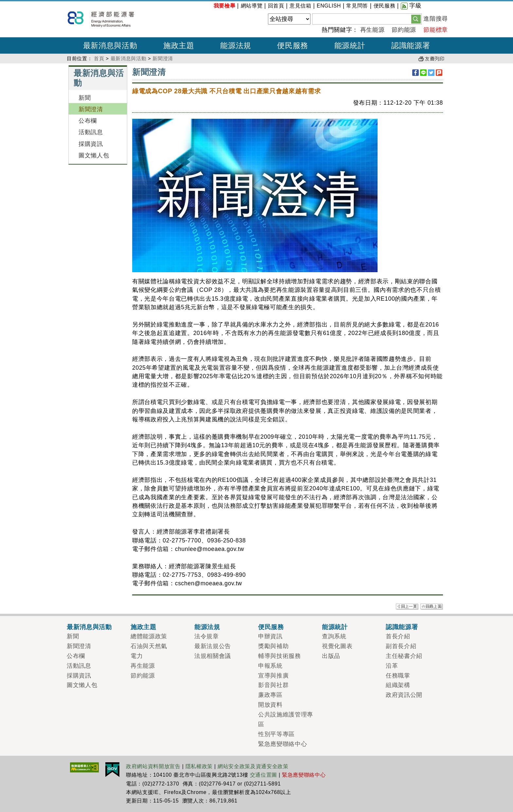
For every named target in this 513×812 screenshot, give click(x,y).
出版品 (331, 656)
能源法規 (207, 627)
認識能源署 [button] (411, 45)
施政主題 (143, 627)
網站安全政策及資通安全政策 (253, 766)
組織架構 (398, 685)
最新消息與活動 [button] (110, 45)
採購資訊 (91, 144)
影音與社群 (273, 685)
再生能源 (372, 30)
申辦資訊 (270, 636)
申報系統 (270, 666)
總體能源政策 (149, 636)
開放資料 (270, 705)
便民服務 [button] (293, 45)
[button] (416, 19)
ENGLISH (329, 6)
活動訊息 (91, 132)
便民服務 (385, 6)
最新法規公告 (213, 646)
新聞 (85, 98)
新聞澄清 (163, 58)
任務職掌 (398, 676)
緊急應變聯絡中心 (283, 744)
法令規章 (207, 636)
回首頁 (276, 6)
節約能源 (404, 30)
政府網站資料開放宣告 (153, 766)
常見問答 (357, 6)
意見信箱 (301, 6)
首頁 (99, 58)
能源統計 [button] (350, 45)
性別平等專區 (276, 734)
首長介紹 (398, 636)
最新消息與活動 (129, 58)
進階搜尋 (436, 19)
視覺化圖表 (337, 646)
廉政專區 (270, 695)
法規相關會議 (213, 656)
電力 (137, 656)
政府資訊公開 (404, 695)
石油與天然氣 (149, 646)
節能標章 (436, 30)
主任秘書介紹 (404, 656)
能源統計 (335, 627)
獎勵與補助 (273, 646)
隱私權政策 (199, 766)
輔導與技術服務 (280, 656)
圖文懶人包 (94, 155)
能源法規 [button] (236, 45)
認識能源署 (402, 627)
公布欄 (88, 121)
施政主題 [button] (179, 45)
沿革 (392, 666)
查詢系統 (334, 636)
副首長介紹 (401, 646)
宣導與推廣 (273, 676)
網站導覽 (252, 6)
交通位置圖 (264, 775)
